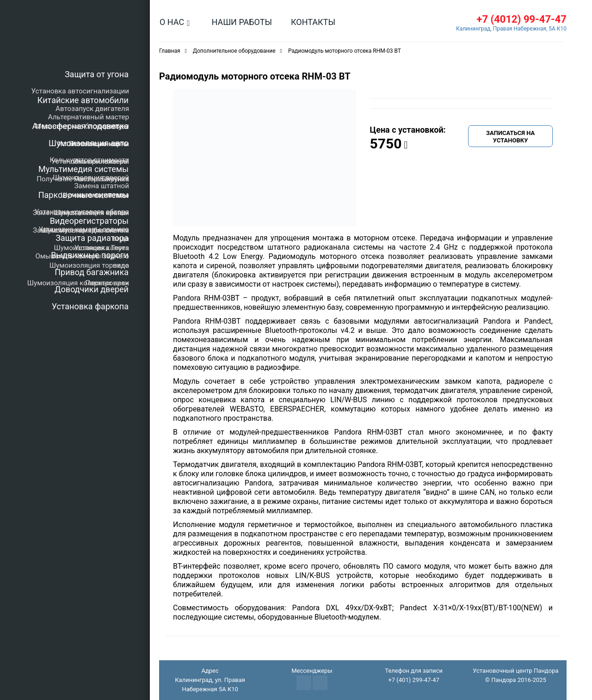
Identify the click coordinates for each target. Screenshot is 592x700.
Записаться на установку (510, 137)
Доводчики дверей (92, 289)
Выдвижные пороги (90, 255)
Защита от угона (97, 74)
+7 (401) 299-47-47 (413, 680)
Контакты (313, 22)
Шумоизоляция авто (89, 143)
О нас (172, 22)
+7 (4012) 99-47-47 (521, 19)
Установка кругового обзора (82, 212)
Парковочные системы (83, 195)
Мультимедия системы (83, 169)
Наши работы (242, 22)
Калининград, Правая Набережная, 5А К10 (511, 29)
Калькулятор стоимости (89, 160)
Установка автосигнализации (80, 91)
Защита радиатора (92, 238)
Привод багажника (92, 272)
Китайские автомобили (83, 100)
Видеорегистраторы (89, 221)
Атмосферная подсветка (80, 126)
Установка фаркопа (90, 306)
